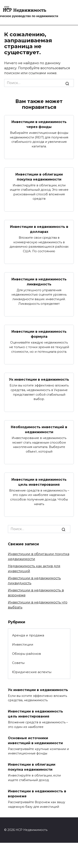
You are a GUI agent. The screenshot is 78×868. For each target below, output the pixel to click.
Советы (18, 663)
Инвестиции (23, 644)
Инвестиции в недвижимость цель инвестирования (39, 482)
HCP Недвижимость (24, 10)
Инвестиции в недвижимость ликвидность (39, 282)
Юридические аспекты (32, 672)
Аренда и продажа (28, 635)
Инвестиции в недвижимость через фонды (39, 124)
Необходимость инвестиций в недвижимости (39, 430)
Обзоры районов (27, 654)
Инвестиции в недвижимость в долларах (39, 229)
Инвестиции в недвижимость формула (39, 334)
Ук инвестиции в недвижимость (39, 379)
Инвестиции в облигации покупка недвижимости (39, 177)
